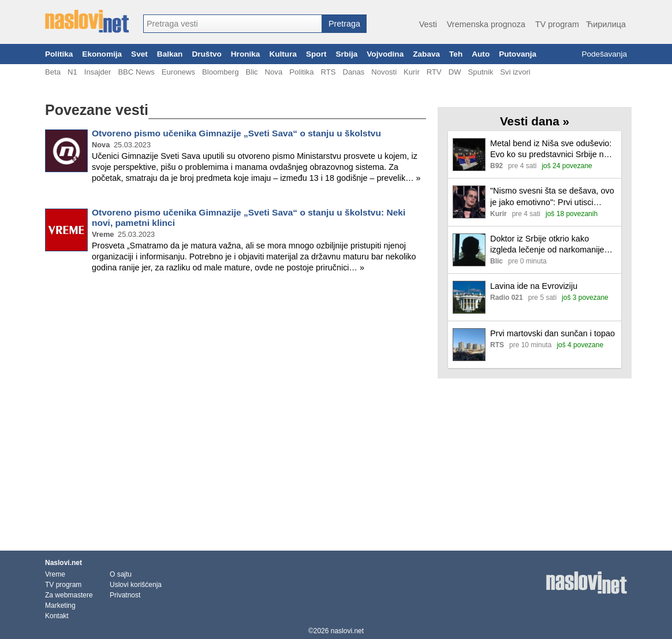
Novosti (384, 72)
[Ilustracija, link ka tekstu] (469, 156)
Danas (353, 72)
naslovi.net (347, 631)
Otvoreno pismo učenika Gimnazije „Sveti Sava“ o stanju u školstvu (236, 133)
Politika (59, 54)
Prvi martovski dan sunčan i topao (552, 333)
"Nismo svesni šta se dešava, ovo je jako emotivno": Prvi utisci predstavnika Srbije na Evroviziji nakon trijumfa (552, 197)
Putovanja (518, 54)
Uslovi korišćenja (136, 585)
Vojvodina (385, 54)
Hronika (246, 54)
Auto (481, 54)
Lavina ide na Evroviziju (534, 286)
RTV (434, 72)
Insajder (98, 72)
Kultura (283, 54)
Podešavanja (604, 54)
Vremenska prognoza (486, 24)
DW (455, 72)
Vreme (55, 574)
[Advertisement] (236, 320)
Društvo (206, 54)
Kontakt (57, 616)
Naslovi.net (64, 563)
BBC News (136, 72)
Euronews (178, 72)
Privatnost (125, 595)
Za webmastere (69, 595)
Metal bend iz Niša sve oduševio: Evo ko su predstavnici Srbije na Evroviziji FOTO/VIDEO (551, 149)
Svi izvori (515, 72)
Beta (53, 72)
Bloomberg (220, 72)
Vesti (428, 24)
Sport (316, 54)
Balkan (170, 54)
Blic (251, 72)
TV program (557, 24)
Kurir (412, 72)
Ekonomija (102, 54)
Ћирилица (606, 24)
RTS (328, 72)
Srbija (346, 54)
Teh (456, 54)
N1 (72, 72)
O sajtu (121, 574)
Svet (139, 54)
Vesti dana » (535, 121)
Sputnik (481, 72)
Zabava (426, 54)
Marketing (60, 605)
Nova (274, 72)
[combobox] (233, 24)
